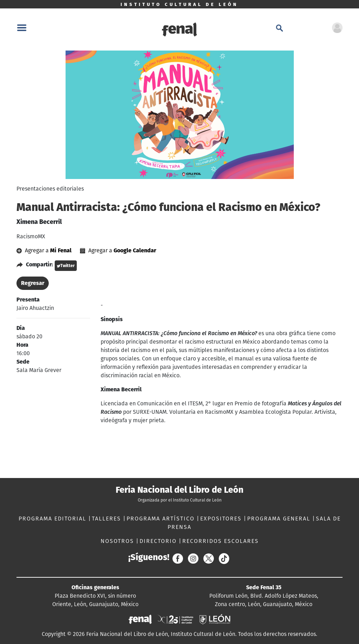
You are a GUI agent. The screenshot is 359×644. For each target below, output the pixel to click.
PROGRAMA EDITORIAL (53, 519)
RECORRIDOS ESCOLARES (221, 541)
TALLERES (107, 519)
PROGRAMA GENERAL (280, 519)
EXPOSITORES (222, 519)
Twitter (66, 266)
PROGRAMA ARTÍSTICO (162, 519)
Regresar (33, 283)
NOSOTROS (118, 541)
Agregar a (45, 250)
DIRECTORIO (159, 541)
